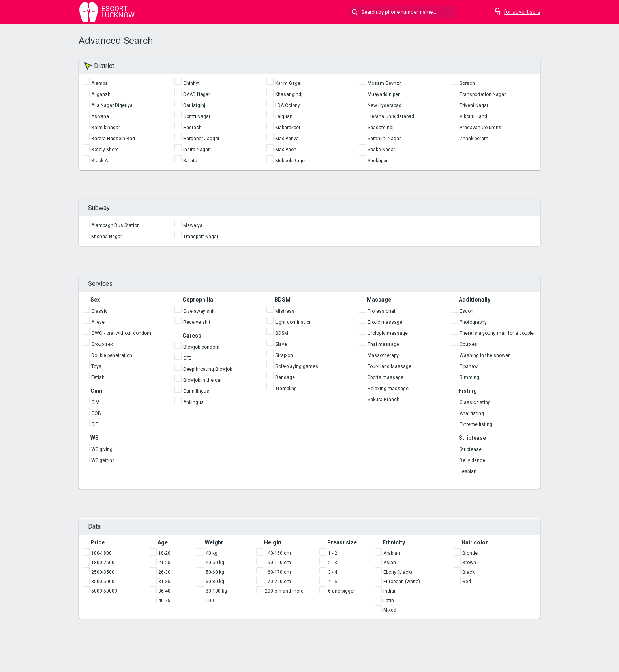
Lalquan (284, 116)
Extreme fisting (476, 424)
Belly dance (472, 460)
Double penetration (112, 355)
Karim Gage (288, 83)
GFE (187, 358)
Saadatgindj (381, 128)
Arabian (392, 553)
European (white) (402, 582)
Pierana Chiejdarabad (391, 116)
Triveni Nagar (474, 105)
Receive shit (197, 322)
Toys (96, 366)
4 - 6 (333, 582)
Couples (468, 344)
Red (467, 582)
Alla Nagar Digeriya (112, 105)
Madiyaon (286, 150)
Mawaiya (193, 225)
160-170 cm (278, 572)
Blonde (470, 553)
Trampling (286, 389)
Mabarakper (288, 128)
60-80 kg (215, 582)
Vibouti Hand (473, 116)
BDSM (282, 333)
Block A (99, 161)
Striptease (471, 449)
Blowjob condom (201, 347)
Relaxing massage (388, 389)
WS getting (103, 460)
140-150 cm (278, 553)
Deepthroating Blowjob (208, 369)
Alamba (99, 83)
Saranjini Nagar (384, 139)
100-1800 (101, 553)
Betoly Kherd (105, 150)
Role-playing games (297, 366)
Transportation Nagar (483, 94)
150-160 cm (278, 563)
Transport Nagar (201, 237)
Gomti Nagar (197, 116)
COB (96, 413)
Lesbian (468, 471)
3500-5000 (103, 582)
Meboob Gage (290, 161)
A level (98, 322)
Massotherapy (383, 355)
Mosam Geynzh (385, 83)
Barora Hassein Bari (113, 139)
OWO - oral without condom (121, 333)
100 (210, 601)
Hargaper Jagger (201, 139)
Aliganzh (101, 94)
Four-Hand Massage (389, 366)
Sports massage (385, 377)
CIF (95, 424)
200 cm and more (284, 591)
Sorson (467, 83)
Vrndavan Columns (480, 128)
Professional (381, 311)
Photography (473, 322)
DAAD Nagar (197, 94)
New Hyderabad (385, 105)
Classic (99, 311)
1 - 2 (333, 553)
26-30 (164, 572)
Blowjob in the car (203, 380)
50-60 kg (215, 572)
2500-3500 (103, 572)
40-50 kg (215, 563)
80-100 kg (216, 591)
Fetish (98, 377)
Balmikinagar (106, 128)
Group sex (102, 344)
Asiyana (100, 116)
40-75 (164, 601)
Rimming (469, 377)
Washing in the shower (485, 355)
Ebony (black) (398, 572)
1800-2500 (103, 563)
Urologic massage (388, 333)
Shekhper (378, 161)
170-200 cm (278, 582)
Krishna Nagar (107, 237)
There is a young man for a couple (497, 333)
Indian (390, 591)
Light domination (294, 322)
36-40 (164, 591)
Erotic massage (385, 322)
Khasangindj (289, 94)
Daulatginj (194, 105)
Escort (467, 311)
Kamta (190, 161)
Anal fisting (472, 413)
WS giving (102, 449)
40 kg (212, 553)
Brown (469, 563)
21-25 (164, 563)
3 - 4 (333, 572)
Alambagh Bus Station (115, 225)
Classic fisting (475, 402)
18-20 (164, 553)
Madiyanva (287, 139)
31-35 (164, 582)
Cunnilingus (196, 391)
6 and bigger (341, 591)
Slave (281, 344)
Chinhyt (191, 83)
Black (468, 572)
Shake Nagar (381, 150)
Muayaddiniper (384, 94)
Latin (389, 601)
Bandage (285, 377)
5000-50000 (104, 591)
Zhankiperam (474, 139)
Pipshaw (469, 366)
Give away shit (199, 311)
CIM (95, 402)
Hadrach (192, 128)
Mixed (390, 610)
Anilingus (193, 402)
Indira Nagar (196, 150)
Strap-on (284, 355)
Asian (390, 563)
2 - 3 (333, 563)
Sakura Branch (384, 400)
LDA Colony (288, 105)
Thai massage (383, 344)
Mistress (285, 311)
